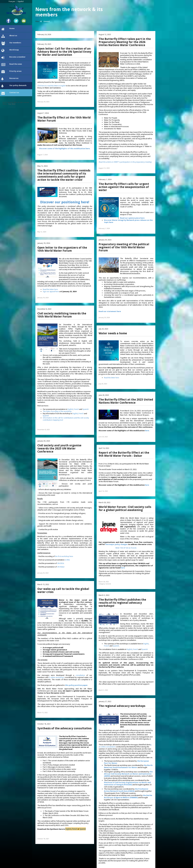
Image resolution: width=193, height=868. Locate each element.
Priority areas (11, 72)
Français (12, 1)
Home (8, 29)
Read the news (12, 65)
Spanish (86, 409)
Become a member (13, 58)
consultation (80, 675)
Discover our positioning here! (65, 202)
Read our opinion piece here (132, 218)
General (47, 21)
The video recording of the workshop (57, 411)
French (76, 409)
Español (21, 1)
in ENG (67, 560)
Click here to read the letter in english (52, 86)
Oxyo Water (12, 104)
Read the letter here (50, 289)
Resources (10, 79)
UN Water (61, 567)
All (41, 21)
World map (10, 51)
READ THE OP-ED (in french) (126, 548)
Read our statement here (110, 311)
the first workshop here (64, 556)
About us (9, 36)
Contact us (10, 93)
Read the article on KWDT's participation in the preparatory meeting (125, 162)
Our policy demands (14, 86)
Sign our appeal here (51, 292)
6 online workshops (56, 677)
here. (147, 431)
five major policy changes (116, 544)
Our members (11, 43)
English (70, 409)
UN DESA (61, 563)
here (147, 485)
